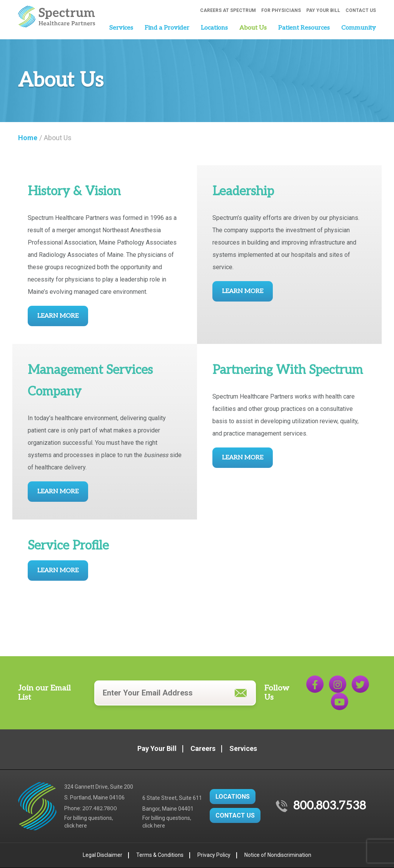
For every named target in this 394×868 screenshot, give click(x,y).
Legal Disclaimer (103, 855)
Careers (203, 748)
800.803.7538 (330, 806)
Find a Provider (167, 28)
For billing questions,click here (89, 822)
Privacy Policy (214, 855)
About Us (253, 28)
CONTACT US (235, 815)
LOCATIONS (233, 797)
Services (121, 28)
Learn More (58, 316)
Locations (214, 28)
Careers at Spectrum (228, 10)
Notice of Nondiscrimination (278, 855)
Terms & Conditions (160, 855)
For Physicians (281, 10)
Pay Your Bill (323, 10)
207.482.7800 (100, 809)
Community (359, 28)
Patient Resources (304, 28)
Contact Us (361, 10)
